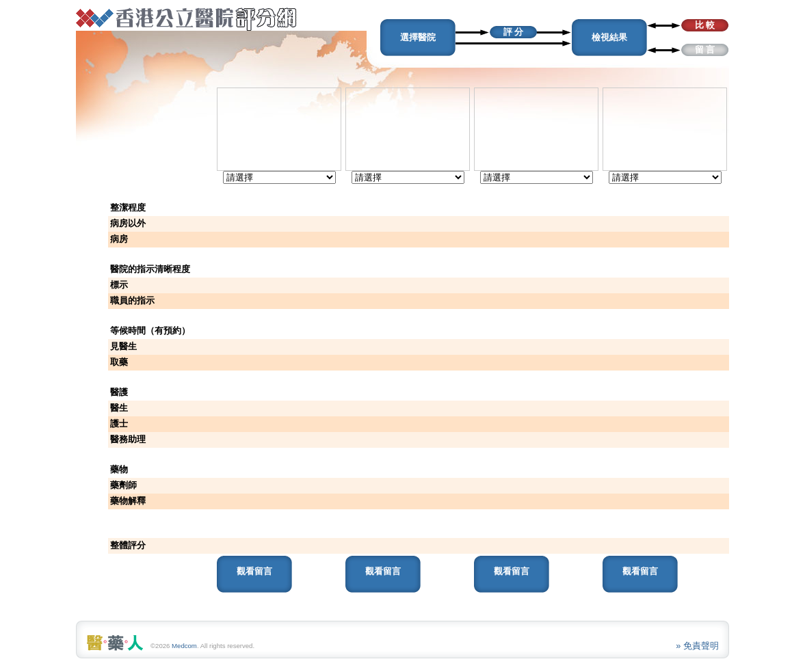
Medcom (184, 646)
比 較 (705, 25)
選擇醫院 (418, 37)
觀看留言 (254, 571)
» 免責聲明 (697, 646)
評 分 (514, 32)
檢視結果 (609, 37)
